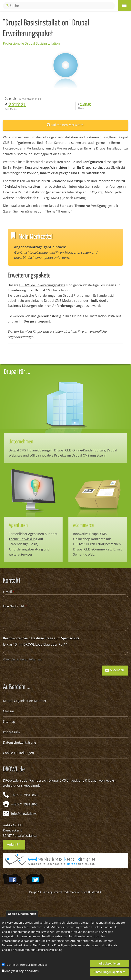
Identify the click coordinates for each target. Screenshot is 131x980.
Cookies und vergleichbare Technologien (51, 923)
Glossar (9, 711)
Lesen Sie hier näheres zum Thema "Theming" (38, 211)
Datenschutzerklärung (20, 742)
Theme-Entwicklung (23, 539)
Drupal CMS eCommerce (91, 549)
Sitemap (9, 721)
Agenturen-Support (43, 534)
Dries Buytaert (91, 892)
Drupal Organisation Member (25, 701)
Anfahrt (16, 846)
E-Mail (9, 592)
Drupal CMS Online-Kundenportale (80, 450)
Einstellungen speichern (109, 972)
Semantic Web (84, 554)
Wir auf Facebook (12, 880)
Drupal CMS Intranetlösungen (31, 450)
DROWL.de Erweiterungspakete (42, 285)
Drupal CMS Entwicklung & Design (73, 780)
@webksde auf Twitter (35, 880)
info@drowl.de (23, 814)
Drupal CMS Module (60, 301)
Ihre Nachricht (15, 606)
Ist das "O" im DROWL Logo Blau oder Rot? (35, 644)
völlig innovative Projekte (48, 455)
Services (26, 554)
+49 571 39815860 (24, 795)
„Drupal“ (35, 892)
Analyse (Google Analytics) (22, 971)
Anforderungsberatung (26, 549)
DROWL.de (11, 780)
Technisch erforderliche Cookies (26, 965)
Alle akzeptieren (110, 964)
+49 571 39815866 (24, 804)
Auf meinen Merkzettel (68, 125)
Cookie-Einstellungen (18, 753)
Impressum (11, 732)
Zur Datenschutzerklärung (46, 950)
